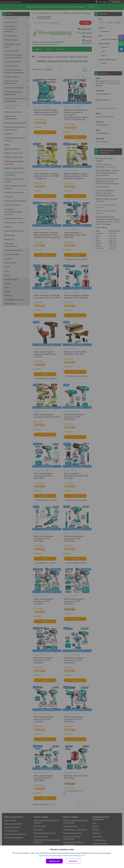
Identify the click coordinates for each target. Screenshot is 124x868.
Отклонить (73, 861)
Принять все (54, 861)
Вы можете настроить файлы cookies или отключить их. (61, 856)
